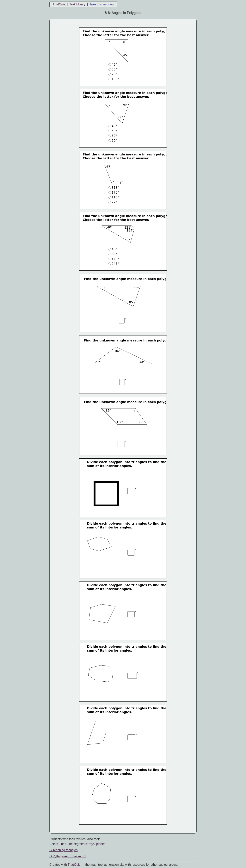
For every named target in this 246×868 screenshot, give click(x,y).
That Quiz (74, 865)
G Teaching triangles (64, 850)
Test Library (77, 4)
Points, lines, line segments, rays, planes (77, 844)
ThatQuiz (59, 4)
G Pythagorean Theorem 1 (68, 856)
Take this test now (102, 4)
